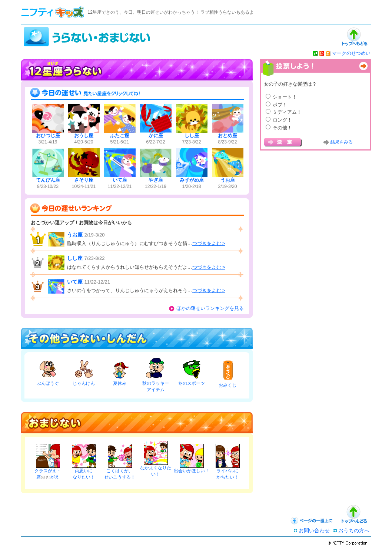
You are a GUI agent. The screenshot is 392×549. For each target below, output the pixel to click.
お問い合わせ (314, 530)
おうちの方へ (354, 530)
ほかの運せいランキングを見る (210, 308)
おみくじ (227, 385)
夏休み (120, 383)
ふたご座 (120, 136)
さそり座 (84, 180)
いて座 (120, 180)
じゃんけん (84, 383)
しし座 (192, 136)
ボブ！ (280, 105)
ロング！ (282, 120)
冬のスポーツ (192, 383)
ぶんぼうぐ (48, 383)
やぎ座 (156, 180)
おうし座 (84, 136)
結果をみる (342, 142)
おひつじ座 (48, 136)
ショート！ (285, 97)
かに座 (156, 136)
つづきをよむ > (209, 243)
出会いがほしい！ (192, 471)
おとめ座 (227, 136)
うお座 (228, 180)
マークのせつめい (351, 53)
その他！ (282, 128)
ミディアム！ (287, 112)
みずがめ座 (192, 180)
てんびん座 (48, 180)
